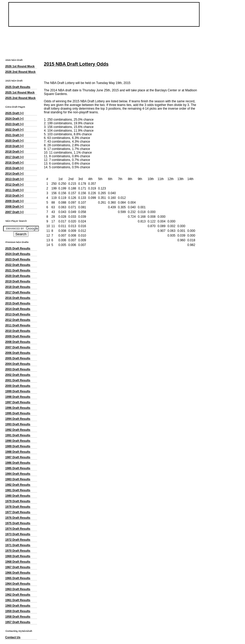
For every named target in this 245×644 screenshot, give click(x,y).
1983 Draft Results (18, 479)
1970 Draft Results (18, 551)
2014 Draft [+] (14, 173)
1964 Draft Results (18, 584)
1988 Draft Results (18, 452)
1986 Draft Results (18, 463)
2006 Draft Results (18, 353)
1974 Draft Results (18, 529)
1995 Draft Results (18, 413)
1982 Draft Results (18, 485)
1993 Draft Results (18, 424)
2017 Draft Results (18, 292)
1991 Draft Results (18, 435)
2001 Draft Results (18, 380)
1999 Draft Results (18, 391)
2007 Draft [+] (14, 212)
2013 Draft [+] (14, 179)
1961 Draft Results (18, 600)
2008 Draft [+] (14, 206)
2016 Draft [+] (14, 163)
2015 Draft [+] (14, 168)
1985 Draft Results (18, 468)
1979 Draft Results (18, 501)
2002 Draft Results (18, 375)
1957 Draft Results (18, 622)
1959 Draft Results (18, 611)
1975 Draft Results (18, 523)
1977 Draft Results (18, 512)
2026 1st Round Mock (20, 66)
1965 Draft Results (18, 578)
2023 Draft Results (18, 259)
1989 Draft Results (18, 446)
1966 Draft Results (18, 573)
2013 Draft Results (18, 314)
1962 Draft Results (18, 595)
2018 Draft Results (18, 287)
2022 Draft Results (18, 265)
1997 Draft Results (18, 402)
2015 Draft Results (18, 303)
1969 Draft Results (18, 556)
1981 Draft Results (18, 490)
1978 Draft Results (18, 507)
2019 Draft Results (18, 281)
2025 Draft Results (18, 87)
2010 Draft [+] (14, 195)
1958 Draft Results (18, 617)
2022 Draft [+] (14, 130)
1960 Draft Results (18, 606)
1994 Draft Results (18, 419)
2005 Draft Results (18, 358)
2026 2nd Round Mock (20, 72)
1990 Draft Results (18, 441)
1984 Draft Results (18, 474)
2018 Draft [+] (14, 152)
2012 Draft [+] (14, 184)
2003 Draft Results (18, 369)
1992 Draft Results (18, 430)
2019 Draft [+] (14, 146)
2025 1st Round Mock (20, 92)
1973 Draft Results (18, 534)
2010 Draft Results (18, 331)
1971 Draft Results (18, 545)
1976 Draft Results (18, 518)
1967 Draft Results (18, 567)
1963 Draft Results (18, 589)
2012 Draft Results (18, 320)
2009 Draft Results (18, 336)
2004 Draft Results (18, 364)
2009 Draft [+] (14, 201)
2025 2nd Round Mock (20, 98)
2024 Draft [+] (14, 119)
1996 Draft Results (18, 408)
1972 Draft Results (18, 540)
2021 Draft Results (18, 270)
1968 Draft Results (18, 562)
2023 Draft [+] (14, 124)
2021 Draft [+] (14, 135)
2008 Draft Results (18, 342)
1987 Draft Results (18, 457)
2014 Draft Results (18, 309)
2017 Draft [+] (14, 157)
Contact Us (13, 637)
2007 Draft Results (18, 347)
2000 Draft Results (18, 386)
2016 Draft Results (18, 298)
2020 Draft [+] (14, 141)
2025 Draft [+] (14, 113)
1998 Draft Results (18, 397)
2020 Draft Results (18, 276)
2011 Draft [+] (14, 190)
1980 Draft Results (18, 496)
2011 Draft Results (18, 325)
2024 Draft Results (18, 254)
